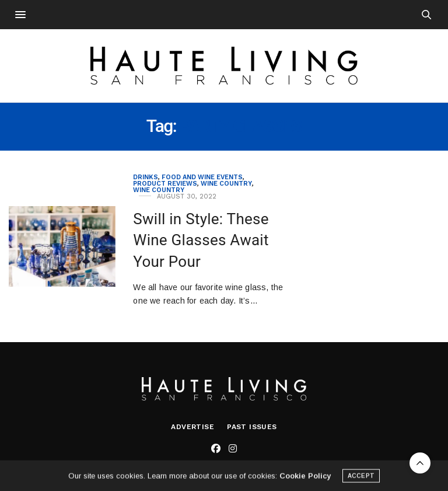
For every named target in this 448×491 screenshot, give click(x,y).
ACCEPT (361, 477)
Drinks (146, 177)
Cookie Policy (305, 477)
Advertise (192, 427)
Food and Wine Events (202, 177)
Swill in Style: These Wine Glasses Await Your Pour (201, 240)
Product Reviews (165, 184)
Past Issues (252, 427)
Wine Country (226, 184)
